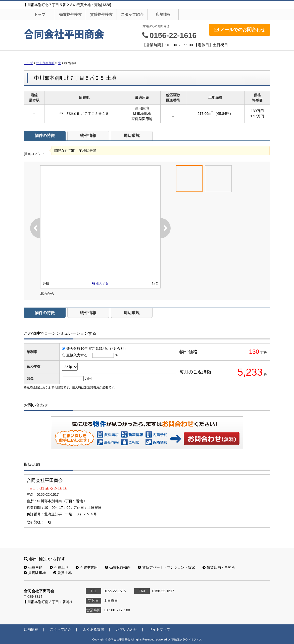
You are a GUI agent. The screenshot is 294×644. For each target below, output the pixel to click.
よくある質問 (93, 629)
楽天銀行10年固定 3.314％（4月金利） (97, 349)
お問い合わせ (212, 438)
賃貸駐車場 (35, 573)
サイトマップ (160, 629)
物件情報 (88, 136)
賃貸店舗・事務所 (219, 567)
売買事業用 (87, 567)
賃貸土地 (62, 573)
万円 (88, 378)
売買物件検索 (70, 14)
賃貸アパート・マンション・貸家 (166, 567)
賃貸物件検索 (101, 14)
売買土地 (59, 567)
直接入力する (77, 355)
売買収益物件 (118, 567)
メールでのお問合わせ (240, 30)
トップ (40, 14)
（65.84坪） (223, 114)
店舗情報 (163, 14)
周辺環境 (132, 136)
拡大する (100, 283)
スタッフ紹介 (132, 14)
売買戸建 (33, 567)
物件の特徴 (45, 136)
